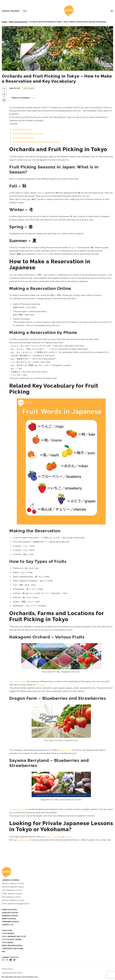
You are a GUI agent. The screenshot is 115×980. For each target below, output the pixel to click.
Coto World (8, 934)
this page (40, 685)
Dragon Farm (65, 750)
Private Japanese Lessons (12, 894)
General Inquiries (11, 11)
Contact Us (8, 925)
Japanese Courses (11, 880)
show (33, 98)
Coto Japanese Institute (14, 937)
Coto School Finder (12, 940)
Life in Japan (29, 88)
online (67, 837)
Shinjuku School (10, 913)
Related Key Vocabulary (24, 138)
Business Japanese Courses (13, 900)
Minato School (9, 919)
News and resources (18, 22)
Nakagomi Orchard (18, 681)
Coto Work (7, 943)
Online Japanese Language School (16, 904)
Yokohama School (11, 922)
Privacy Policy (7, 969)
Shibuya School (9, 910)
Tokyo (48, 837)
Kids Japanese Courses (11, 897)
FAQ (4, 952)
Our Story (7, 931)
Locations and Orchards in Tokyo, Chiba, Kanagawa (36, 142)
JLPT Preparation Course (12, 890)
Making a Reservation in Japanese (28, 133)
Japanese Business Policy (12, 973)
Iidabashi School (10, 916)
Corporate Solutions (13, 949)
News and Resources (12, 946)
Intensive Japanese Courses (13, 883)
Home (4, 22)
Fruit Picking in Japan (22, 129)
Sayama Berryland (18, 809)
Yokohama (57, 837)
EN (24, 11)
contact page (23, 840)
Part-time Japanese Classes (13, 887)
